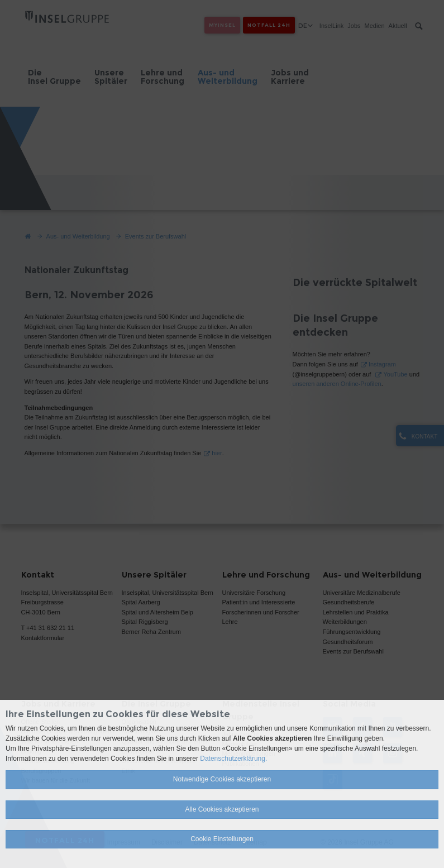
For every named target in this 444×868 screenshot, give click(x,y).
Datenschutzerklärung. (233, 759)
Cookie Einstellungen (222, 839)
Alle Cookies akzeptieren (222, 809)
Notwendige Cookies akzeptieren (222, 779)
